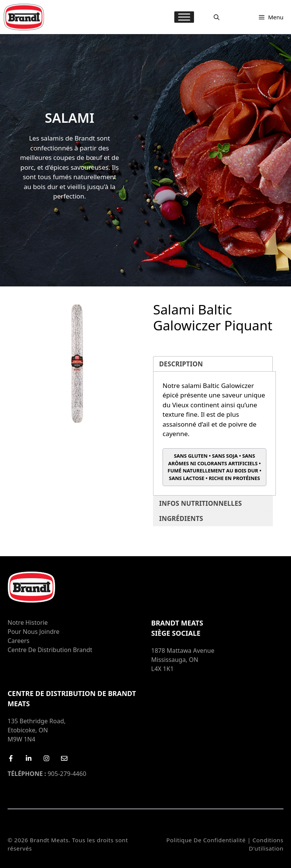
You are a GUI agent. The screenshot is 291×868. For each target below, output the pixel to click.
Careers (19, 641)
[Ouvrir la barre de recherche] (217, 17)
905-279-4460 (47, 774)
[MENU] (184, 17)
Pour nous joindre (34, 632)
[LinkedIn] (29, 758)
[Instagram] (46, 758)
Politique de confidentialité (206, 840)
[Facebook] (11, 758)
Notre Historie (28, 622)
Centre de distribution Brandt (50, 650)
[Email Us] (64, 758)
